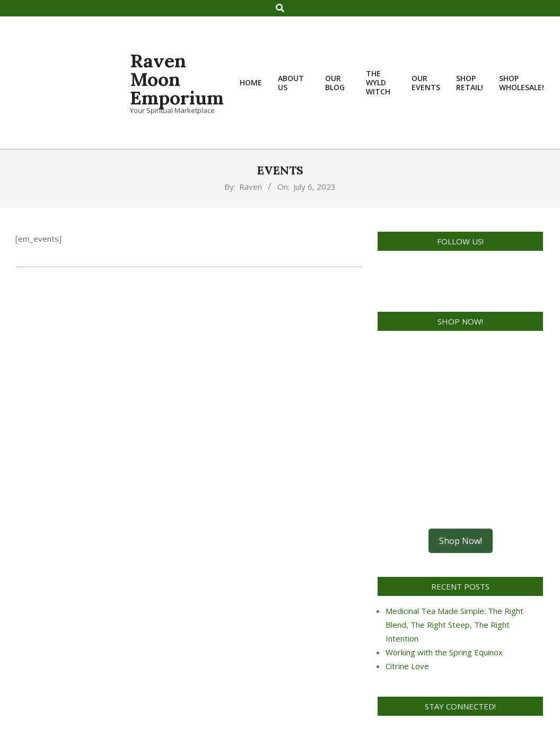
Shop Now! (461, 541)
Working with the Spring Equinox (444, 652)
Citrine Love (407, 666)
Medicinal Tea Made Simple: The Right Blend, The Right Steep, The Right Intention (454, 625)
